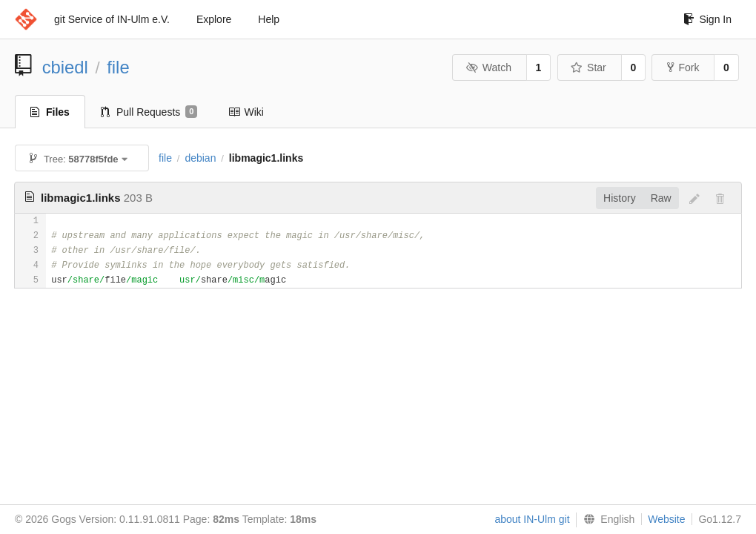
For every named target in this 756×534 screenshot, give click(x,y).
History (620, 198)
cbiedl (65, 67)
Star (588, 67)
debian (200, 158)
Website (666, 519)
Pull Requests (149, 112)
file (118, 67)
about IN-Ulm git (532, 519)
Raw (661, 198)
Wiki (246, 112)
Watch (488, 67)
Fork (683, 67)
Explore (214, 19)
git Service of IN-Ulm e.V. (112, 19)
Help (269, 19)
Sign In (707, 19)
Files (50, 112)
